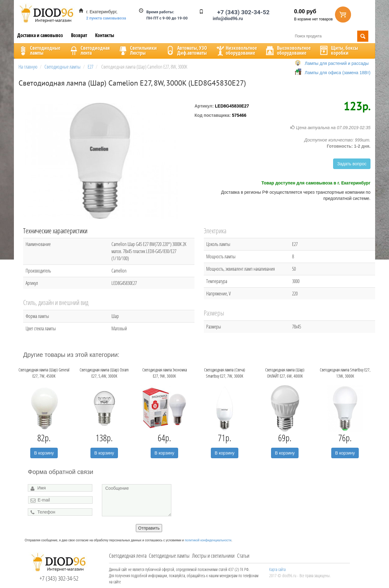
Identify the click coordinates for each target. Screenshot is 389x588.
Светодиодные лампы (169, 556)
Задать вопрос (352, 164)
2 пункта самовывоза (106, 18)
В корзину (44, 453)
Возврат (79, 35)
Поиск (363, 36)
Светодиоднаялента (89, 50)
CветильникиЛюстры (137, 50)
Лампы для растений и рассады (337, 63)
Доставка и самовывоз (40, 35)
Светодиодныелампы (39, 50)
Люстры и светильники (213, 556)
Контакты (105, 35)
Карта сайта (277, 569)
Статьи (243, 556)
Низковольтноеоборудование (236, 50)
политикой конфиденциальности (208, 540)
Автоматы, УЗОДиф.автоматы (186, 50)
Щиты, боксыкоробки (338, 50)
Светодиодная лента (128, 556)
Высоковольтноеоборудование (288, 50)
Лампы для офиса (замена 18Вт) (338, 73)
